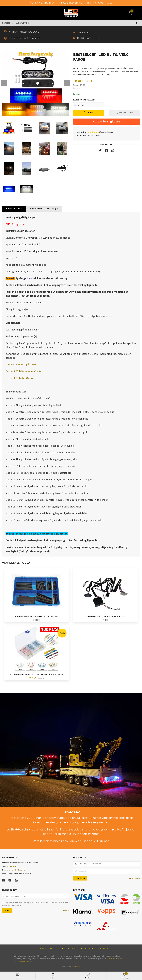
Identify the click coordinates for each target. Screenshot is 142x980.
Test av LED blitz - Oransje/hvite (24, 372)
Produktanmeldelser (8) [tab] (43, 209)
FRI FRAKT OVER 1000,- (99, 3)
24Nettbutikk (76, 968)
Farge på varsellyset (84, 101)
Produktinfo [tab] (13, 209)
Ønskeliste (124, 113)
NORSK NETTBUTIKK (42, 3)
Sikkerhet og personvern (74, 950)
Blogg (107, 950)
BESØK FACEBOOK (89, 39)
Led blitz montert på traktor (22, 365)
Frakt (35, 950)
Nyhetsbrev (95, 950)
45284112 (13, 867)
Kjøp (89, 113)
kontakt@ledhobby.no (17, 871)
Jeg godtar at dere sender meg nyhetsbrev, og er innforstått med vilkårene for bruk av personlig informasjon (35, 906)
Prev (4, 83)
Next (67, 83)
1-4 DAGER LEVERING (70, 3)
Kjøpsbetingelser (49, 950)
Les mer (66, 912)
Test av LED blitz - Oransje (20, 379)
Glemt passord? (134, 880)
